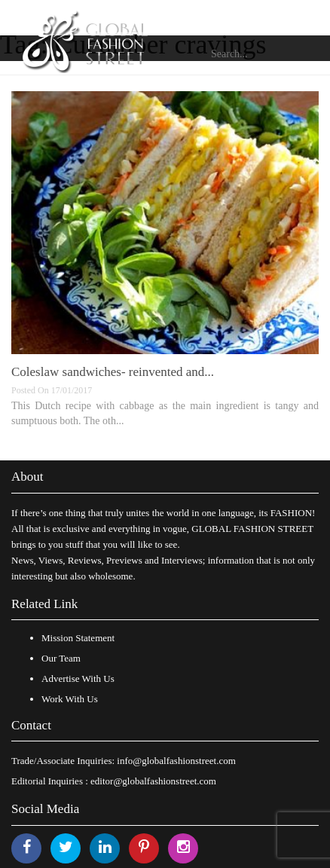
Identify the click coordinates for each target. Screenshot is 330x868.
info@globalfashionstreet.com (176, 761)
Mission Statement (78, 638)
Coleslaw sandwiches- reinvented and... (113, 372)
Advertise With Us (78, 679)
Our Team (61, 658)
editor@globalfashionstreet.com (153, 781)
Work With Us (70, 699)
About (27, 477)
